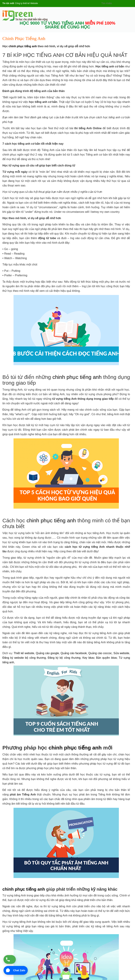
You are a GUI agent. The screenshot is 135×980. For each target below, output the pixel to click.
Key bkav (88, 658)
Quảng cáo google (47, 653)
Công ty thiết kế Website (26, 3)
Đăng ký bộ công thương (64, 658)
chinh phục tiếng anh (23, 46)
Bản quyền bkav (106, 658)
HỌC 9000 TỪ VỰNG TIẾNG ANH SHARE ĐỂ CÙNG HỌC (67, 25)
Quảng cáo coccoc (100, 653)
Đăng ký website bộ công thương (24, 658)
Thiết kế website (24, 653)
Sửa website (121, 653)
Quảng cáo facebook (74, 653)
